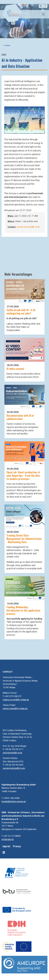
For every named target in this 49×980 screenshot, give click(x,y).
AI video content (15, 369)
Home (8, 45)
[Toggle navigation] (43, 14)
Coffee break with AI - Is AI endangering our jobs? (21, 312)
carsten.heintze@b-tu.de (14, 768)
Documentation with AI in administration (20, 417)
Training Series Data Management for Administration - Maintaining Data (24, 539)
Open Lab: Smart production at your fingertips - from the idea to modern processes (23, 475)
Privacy (17, 846)
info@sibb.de (8, 839)
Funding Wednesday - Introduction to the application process (23, 610)
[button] (24, 120)
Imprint (6, 846)
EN (45, 6)
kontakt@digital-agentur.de (14, 802)
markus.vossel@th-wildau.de (16, 700)
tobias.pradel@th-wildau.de (15, 709)
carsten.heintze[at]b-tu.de (28, 227)
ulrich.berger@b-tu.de (12, 753)
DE (41, 6)
